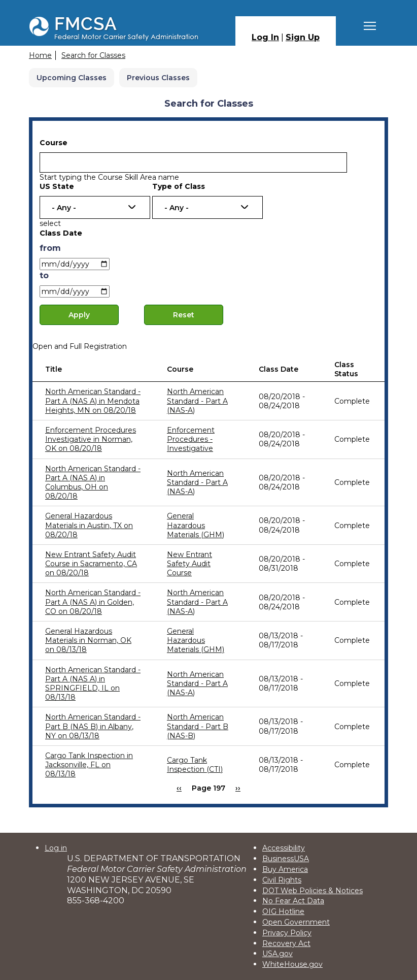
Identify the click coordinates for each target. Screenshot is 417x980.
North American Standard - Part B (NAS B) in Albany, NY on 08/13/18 (93, 726)
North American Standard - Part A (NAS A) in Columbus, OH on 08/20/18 (93, 483)
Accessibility (284, 848)
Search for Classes (93, 55)
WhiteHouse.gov (292, 964)
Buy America (285, 869)
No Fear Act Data (293, 901)
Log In (265, 37)
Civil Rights (282, 880)
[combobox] (95, 207)
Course (54, 143)
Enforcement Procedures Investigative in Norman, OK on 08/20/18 (91, 439)
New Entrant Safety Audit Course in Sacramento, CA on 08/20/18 (91, 564)
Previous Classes (158, 78)
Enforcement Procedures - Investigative (191, 439)
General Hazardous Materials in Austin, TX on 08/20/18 (89, 525)
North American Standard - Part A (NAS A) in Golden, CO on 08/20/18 (93, 602)
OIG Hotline (283, 911)
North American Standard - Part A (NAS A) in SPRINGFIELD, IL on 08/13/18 (93, 684)
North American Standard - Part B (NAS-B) (198, 726)
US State (57, 186)
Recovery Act (286, 943)
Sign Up (303, 37)
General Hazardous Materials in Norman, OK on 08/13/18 (88, 640)
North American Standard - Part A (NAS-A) (197, 401)
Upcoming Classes (72, 78)
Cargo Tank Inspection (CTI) (195, 765)
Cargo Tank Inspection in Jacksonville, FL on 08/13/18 (89, 765)
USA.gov (277, 954)
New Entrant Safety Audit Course (189, 564)
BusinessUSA (286, 859)
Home (40, 55)
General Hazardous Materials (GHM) (196, 525)
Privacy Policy (287, 933)
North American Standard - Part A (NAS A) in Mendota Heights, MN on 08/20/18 (93, 401)
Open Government (296, 922)
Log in (56, 848)
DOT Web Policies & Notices (312, 891)
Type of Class (179, 186)
